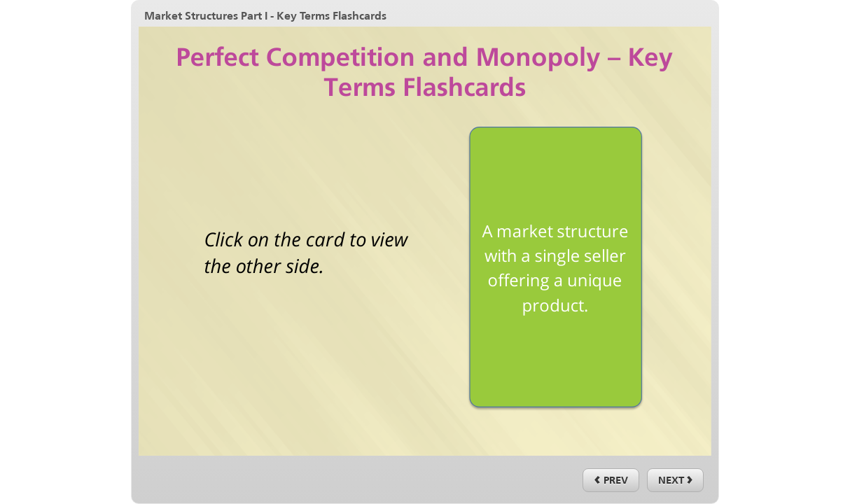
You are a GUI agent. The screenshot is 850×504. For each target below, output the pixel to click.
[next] (675, 480)
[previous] (611, 480)
